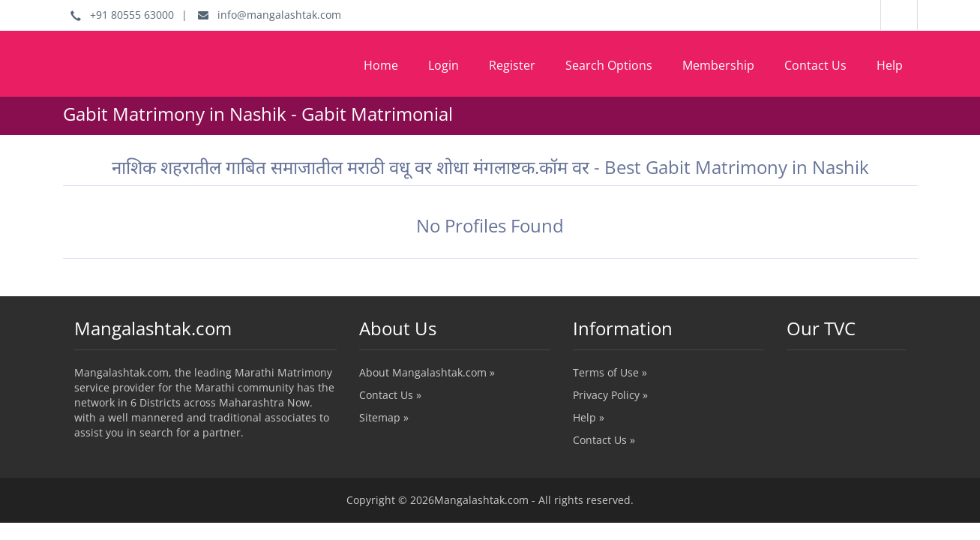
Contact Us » (390, 395)
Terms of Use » (610, 372)
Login (444, 65)
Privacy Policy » (610, 395)
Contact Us (815, 65)
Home (381, 65)
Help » (589, 417)
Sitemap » (384, 417)
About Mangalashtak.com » (427, 372)
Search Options (609, 65)
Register (512, 65)
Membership (718, 65)
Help (890, 65)
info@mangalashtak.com (270, 15)
